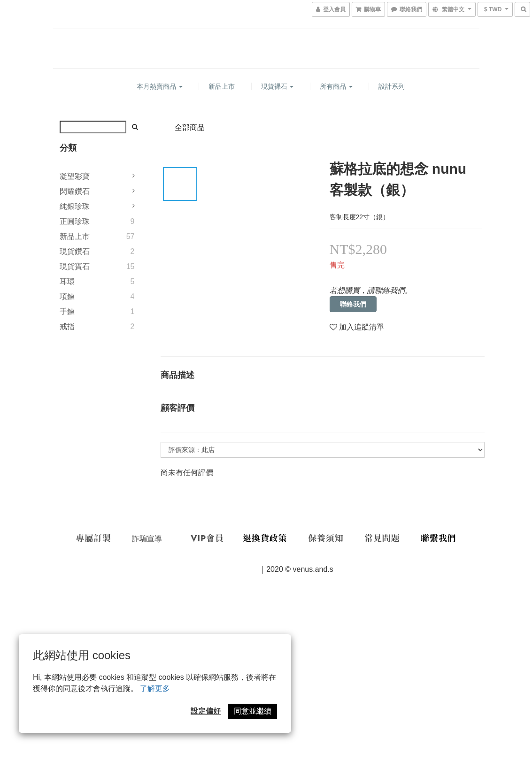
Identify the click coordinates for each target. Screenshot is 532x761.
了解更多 (155, 688)
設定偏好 (206, 711)
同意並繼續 (253, 711)
